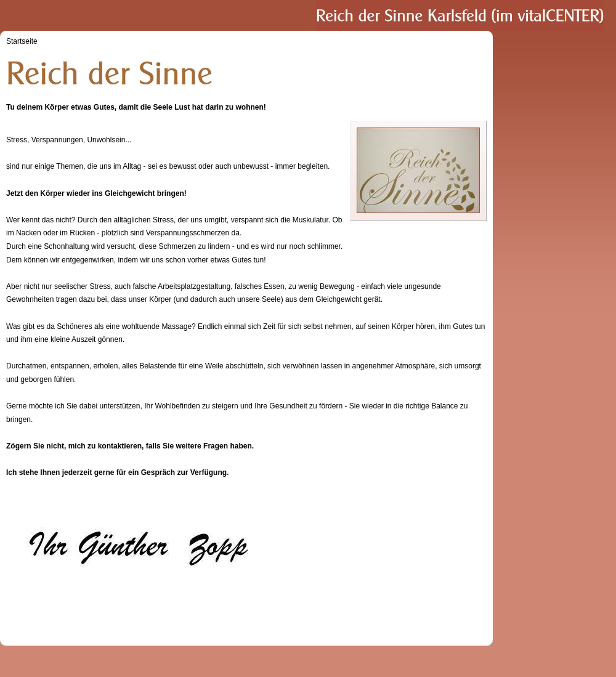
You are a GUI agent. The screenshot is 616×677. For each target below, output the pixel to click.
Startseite (22, 41)
